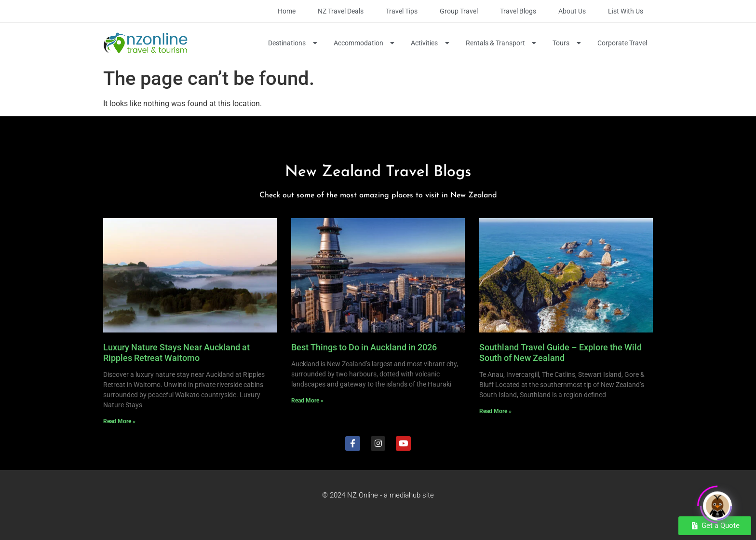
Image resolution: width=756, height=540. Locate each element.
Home (287, 11)
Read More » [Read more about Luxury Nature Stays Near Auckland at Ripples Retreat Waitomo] (119, 421)
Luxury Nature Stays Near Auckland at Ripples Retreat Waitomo (176, 353)
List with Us (626, 11)
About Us (572, 11)
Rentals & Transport (502, 43)
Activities (431, 43)
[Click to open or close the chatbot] (717, 503)
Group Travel (459, 11)
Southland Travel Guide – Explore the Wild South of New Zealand (560, 353)
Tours (568, 43)
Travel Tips (402, 11)
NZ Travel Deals (341, 11)
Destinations (294, 43)
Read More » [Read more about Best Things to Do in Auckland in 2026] (307, 401)
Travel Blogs (518, 11)
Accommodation (365, 43)
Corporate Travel (622, 43)
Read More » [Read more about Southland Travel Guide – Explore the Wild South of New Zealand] (495, 411)
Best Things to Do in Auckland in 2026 (364, 347)
